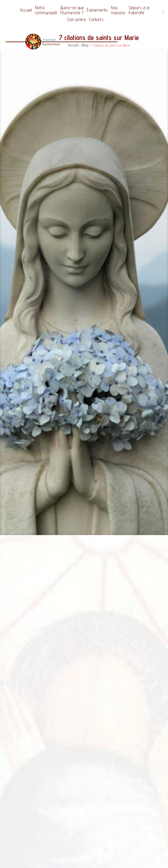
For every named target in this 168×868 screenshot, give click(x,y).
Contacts (96, 19)
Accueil (26, 10)
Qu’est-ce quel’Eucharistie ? (72, 10)
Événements (97, 10)
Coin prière (77, 19)
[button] (163, 12)
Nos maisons (118, 10)
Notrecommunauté (46, 10)
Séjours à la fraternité (139, 10)
